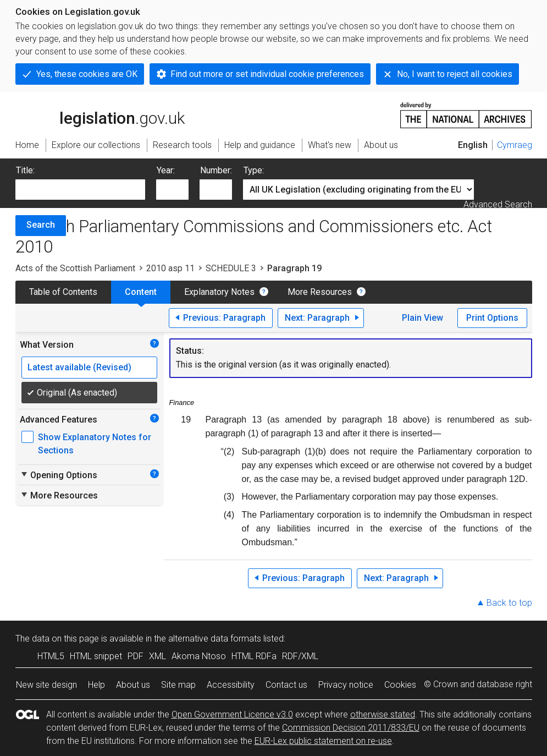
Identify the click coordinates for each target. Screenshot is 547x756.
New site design (46, 685)
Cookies (400, 685)
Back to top (509, 603)
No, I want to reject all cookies (455, 74)
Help (96, 685)
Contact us (286, 685)
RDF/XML (300, 656)
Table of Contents (63, 292)
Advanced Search (498, 204)
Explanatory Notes (219, 292)
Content (141, 292)
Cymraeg (515, 145)
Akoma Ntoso (199, 656)
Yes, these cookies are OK (87, 74)
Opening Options (59, 475)
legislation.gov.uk (100, 114)
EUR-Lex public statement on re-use (323, 741)
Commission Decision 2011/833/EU (351, 728)
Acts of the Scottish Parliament (75, 268)
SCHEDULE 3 (231, 268)
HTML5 (51, 656)
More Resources (320, 292)
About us (133, 685)
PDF (136, 656)
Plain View (422, 318)
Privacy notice (346, 685)
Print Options (492, 318)
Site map (178, 685)
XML (158, 656)
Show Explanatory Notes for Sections (95, 444)
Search (41, 225)
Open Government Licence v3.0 (232, 714)
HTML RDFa (254, 656)
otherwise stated (383, 714)
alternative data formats (215, 639)
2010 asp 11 (170, 268)
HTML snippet (96, 656)
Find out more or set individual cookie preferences (267, 74)
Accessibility (231, 685)
